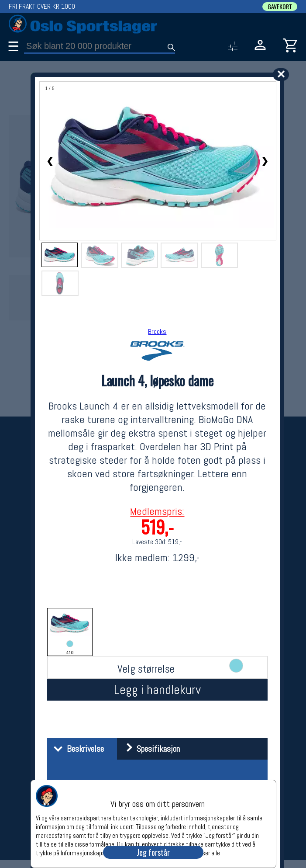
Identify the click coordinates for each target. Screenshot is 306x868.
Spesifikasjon (150, 749)
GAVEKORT (280, 7)
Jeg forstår (153, 852)
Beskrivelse (77, 749)
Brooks (157, 332)
